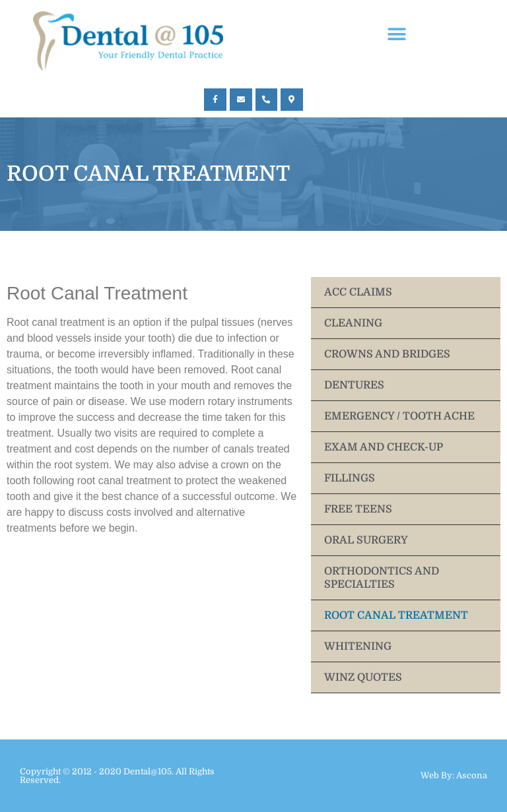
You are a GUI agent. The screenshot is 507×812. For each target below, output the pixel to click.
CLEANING (353, 323)
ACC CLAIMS (358, 292)
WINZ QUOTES (363, 677)
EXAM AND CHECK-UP (384, 447)
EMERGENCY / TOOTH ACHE (399, 416)
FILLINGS (350, 478)
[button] (397, 35)
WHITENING (358, 646)
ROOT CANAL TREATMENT (396, 615)
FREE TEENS (358, 509)
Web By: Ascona (454, 775)
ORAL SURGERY (366, 540)
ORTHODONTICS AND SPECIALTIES (382, 578)
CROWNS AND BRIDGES (387, 354)
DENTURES (354, 385)
